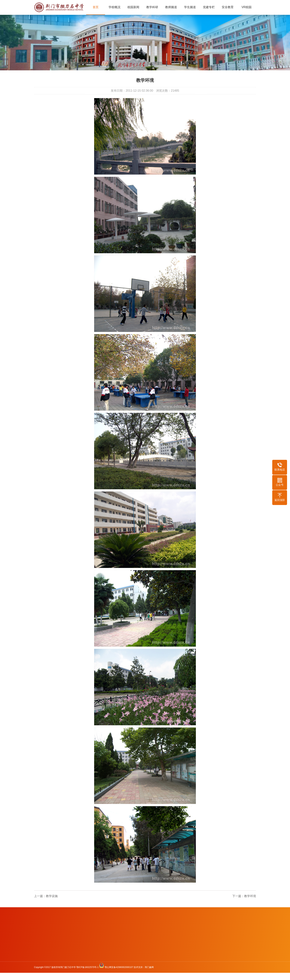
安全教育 (228, 7)
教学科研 (152, 7)
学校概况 (114, 7)
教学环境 (250, 896)
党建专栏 (209, 7)
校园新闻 (133, 7)
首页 (96, 7)
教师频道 (171, 7)
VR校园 (247, 7)
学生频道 (190, 7)
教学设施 (52, 896)
